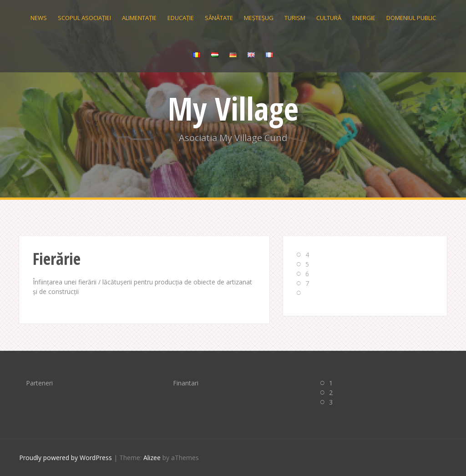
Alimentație (139, 18)
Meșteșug (259, 18)
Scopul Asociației (84, 18)
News (39, 18)
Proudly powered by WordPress (66, 458)
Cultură (329, 18)
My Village (233, 108)
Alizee (152, 458)
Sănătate (219, 18)
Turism (295, 18)
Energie (364, 18)
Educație (181, 18)
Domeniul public (411, 18)
